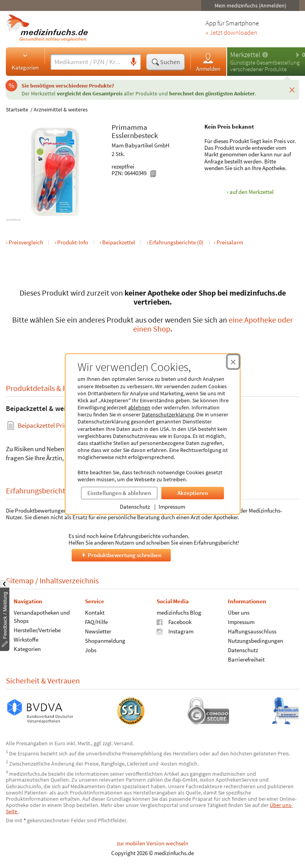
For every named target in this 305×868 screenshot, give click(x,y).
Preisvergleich (26, 242)
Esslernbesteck (135, 135)
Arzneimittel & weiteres (61, 109)
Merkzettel (245, 55)
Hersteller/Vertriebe (37, 630)
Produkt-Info (73, 242)
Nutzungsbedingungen (255, 640)
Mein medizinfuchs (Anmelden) (250, 5)
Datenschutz (135, 507)
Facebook (174, 621)
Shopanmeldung (105, 640)
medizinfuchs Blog (179, 612)
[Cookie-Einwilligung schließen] (233, 362)
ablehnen (139, 407)
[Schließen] (292, 90)
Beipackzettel (119, 242)
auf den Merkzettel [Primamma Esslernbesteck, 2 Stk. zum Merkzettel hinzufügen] (252, 192)
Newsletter (98, 631)
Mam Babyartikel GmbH (141, 145)
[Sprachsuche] (134, 62)
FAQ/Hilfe (96, 621)
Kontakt (95, 612)
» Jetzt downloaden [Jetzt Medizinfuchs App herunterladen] (231, 33)
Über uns (239, 612)
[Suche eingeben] (88, 62)
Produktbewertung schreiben (121, 555)
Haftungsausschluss (252, 631)
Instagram (175, 631)
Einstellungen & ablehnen (119, 493)
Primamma (129, 127)
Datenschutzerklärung (168, 414)
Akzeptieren (193, 493)
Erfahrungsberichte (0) (176, 242)
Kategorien (25, 61)
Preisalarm (230, 242)
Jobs (91, 650)
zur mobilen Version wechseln (152, 843)
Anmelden (208, 62)
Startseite (17, 109)
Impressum (172, 507)
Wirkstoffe (26, 639)
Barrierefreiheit (246, 659)
